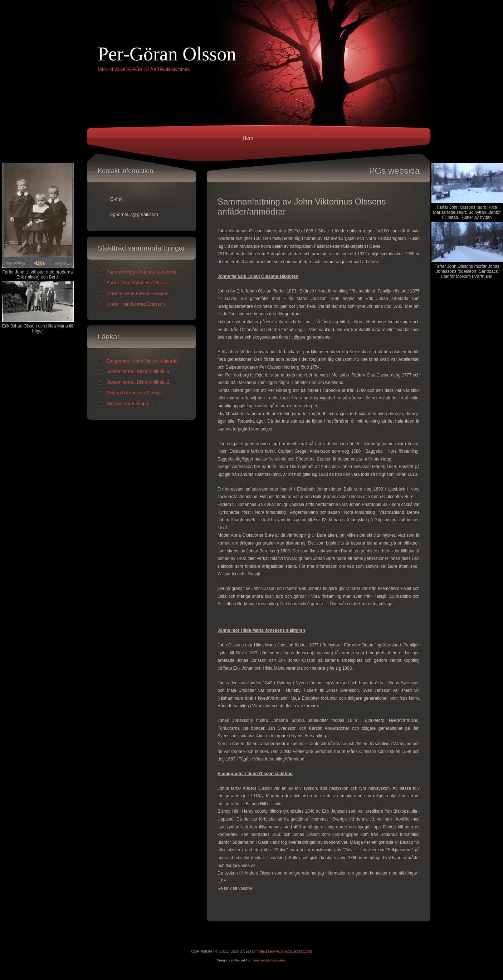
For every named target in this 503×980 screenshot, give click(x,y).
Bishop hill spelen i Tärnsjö (134, 393)
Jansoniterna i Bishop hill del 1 (138, 371)
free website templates (269, 960)
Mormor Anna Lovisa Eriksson (138, 293)
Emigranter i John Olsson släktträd (142, 361)
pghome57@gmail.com (134, 214)
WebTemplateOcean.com (285, 951)
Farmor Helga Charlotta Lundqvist (141, 272)
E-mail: (117, 199)
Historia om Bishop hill (130, 403)
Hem (248, 138)
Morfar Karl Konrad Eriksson (136, 304)
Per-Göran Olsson (167, 54)
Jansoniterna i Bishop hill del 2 (138, 382)
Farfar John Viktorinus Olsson (137, 283)
